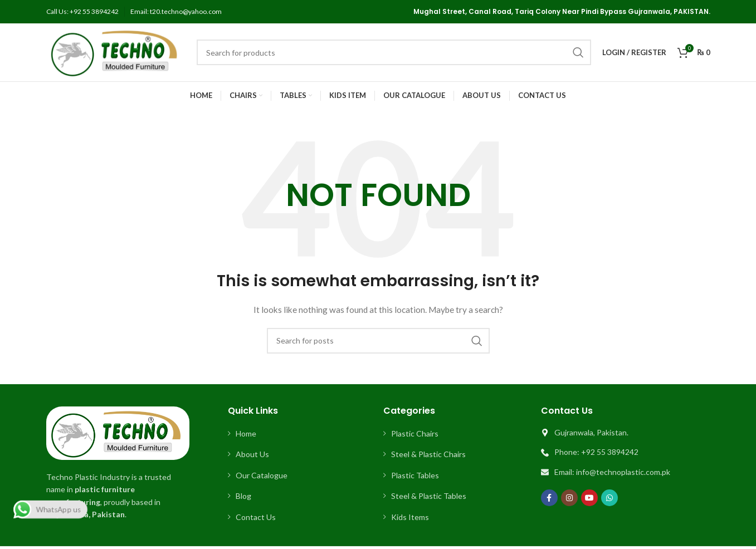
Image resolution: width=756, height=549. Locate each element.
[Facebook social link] (549, 498)
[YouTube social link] (589, 498)
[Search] (394, 52)
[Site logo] (116, 52)
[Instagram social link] (569, 498)
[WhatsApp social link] (609, 498)
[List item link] (300, 434)
